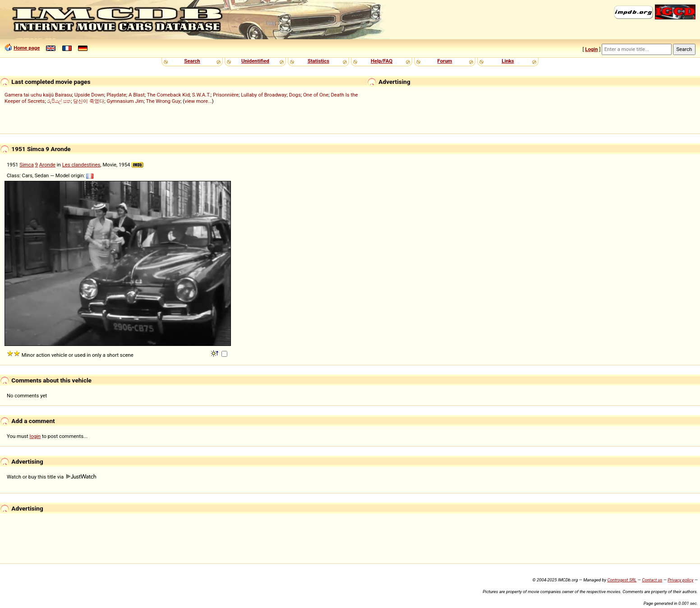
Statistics (318, 61)
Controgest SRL (622, 580)
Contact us (652, 580)
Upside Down (89, 95)
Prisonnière (226, 95)
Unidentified (255, 61)
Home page (27, 48)
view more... (198, 101)
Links (508, 61)
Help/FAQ (382, 61)
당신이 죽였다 (89, 101)
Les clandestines (81, 165)
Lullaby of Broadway (264, 95)
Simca (27, 165)
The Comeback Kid (168, 95)
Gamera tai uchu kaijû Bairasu (38, 95)
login (35, 436)
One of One (316, 95)
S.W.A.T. (201, 95)
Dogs (295, 95)
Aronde (47, 165)
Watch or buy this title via (51, 477)
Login (591, 49)
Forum (445, 61)
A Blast (137, 95)
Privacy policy (680, 580)
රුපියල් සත (59, 101)
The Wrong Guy (163, 101)
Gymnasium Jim (125, 101)
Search (192, 61)
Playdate (116, 95)
